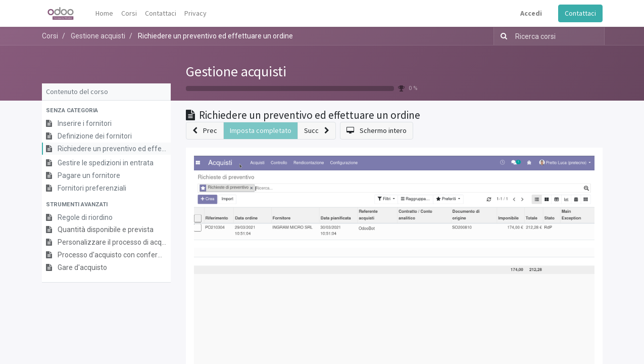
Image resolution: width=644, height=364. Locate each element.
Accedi (531, 13)
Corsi (50, 36)
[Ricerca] (502, 36)
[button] (106, 111)
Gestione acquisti (236, 71)
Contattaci (580, 13)
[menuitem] (104, 13)
